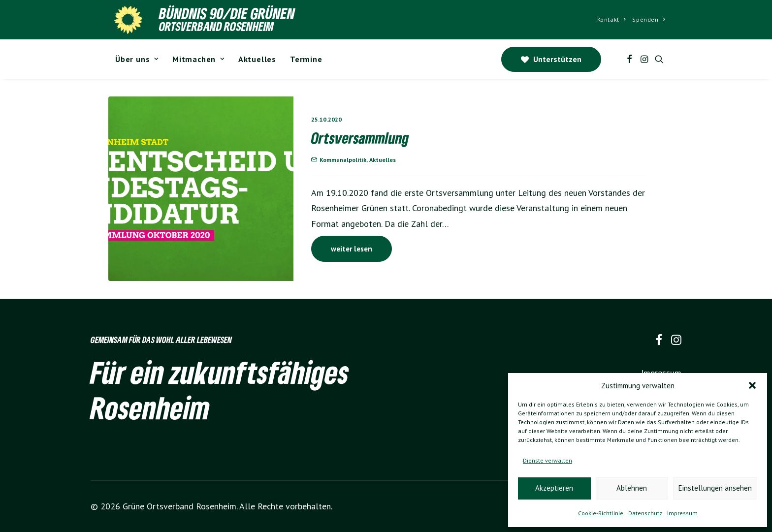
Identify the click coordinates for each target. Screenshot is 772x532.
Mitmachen (198, 59)
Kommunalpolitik (343, 160)
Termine (306, 59)
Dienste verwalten (547, 460)
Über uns (137, 59)
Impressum (682, 513)
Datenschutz (645, 513)
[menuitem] (611, 20)
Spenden (648, 19)
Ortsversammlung (360, 138)
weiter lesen (352, 249)
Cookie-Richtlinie (601, 513)
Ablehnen (632, 488)
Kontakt (611, 19)
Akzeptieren (554, 488)
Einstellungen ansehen (715, 488)
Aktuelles (257, 59)
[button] (752, 385)
